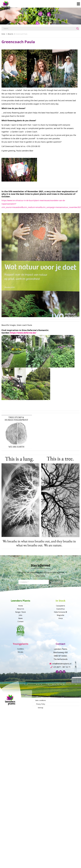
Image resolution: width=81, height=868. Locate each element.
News (20, 618)
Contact (20, 621)
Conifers (20, 649)
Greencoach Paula (22, 34)
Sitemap (40, 708)
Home (3, 34)
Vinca (61, 618)
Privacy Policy (41, 704)
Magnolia (60, 615)
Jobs (21, 615)
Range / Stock (21, 612)
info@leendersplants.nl (60, 664)
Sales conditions (40, 700)
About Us (10, 34)
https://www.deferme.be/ (23, 333)
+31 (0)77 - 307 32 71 (60, 667)
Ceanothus (61, 609)
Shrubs (20, 652)
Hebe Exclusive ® (60, 612)
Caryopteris (61, 606)
